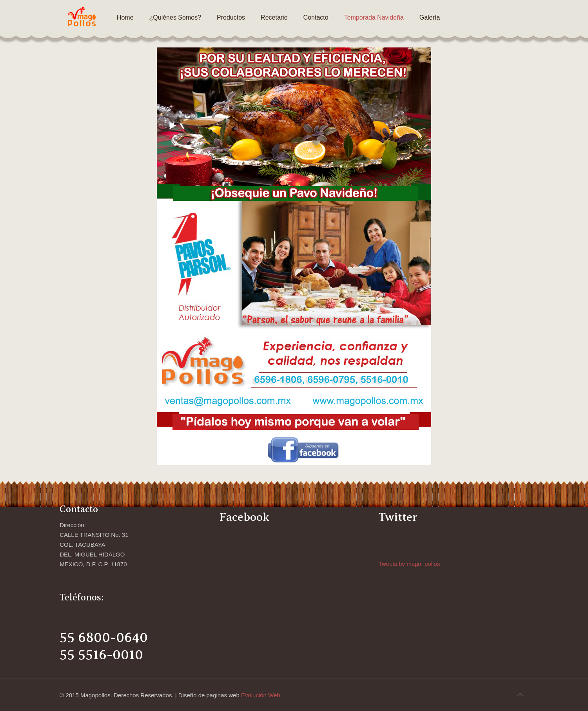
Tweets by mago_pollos (409, 564)
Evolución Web (261, 695)
